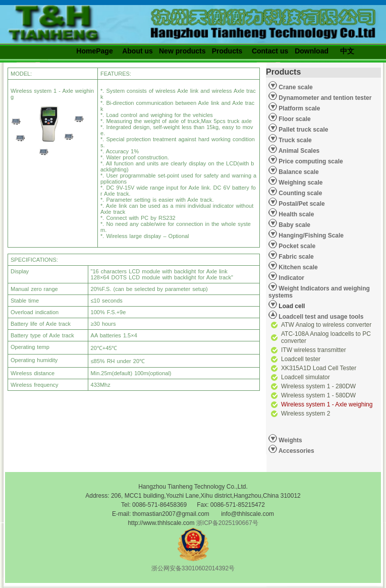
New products (182, 51)
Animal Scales (298, 151)
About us (137, 51)
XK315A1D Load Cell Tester (319, 368)
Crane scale (295, 87)
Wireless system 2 (306, 414)
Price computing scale (310, 161)
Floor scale (294, 119)
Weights (290, 440)
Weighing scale (300, 183)
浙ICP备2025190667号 (227, 523)
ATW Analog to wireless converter (326, 325)
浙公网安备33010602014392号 (193, 568)
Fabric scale (295, 257)
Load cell (287, 305)
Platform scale (298, 108)
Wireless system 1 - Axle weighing (327, 404)
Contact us (270, 51)
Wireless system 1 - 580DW (318, 395)
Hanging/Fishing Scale (310, 236)
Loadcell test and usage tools (321, 317)
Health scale (295, 214)
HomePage (94, 51)
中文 (347, 51)
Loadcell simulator (306, 377)
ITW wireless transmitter (314, 350)
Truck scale (294, 140)
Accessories (296, 451)
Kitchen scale (297, 267)
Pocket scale (296, 246)
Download (312, 51)
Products (227, 51)
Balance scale (298, 172)
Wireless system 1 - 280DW (318, 386)
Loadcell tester (301, 359)
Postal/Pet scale (301, 204)
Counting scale (299, 193)
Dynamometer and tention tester (324, 98)
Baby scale (294, 225)
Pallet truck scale (302, 130)
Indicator (291, 278)
